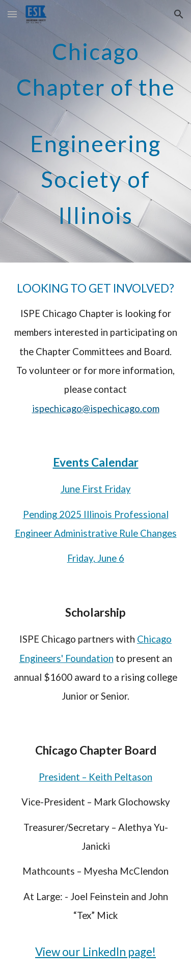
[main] (96, 131)
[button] (12, 14)
